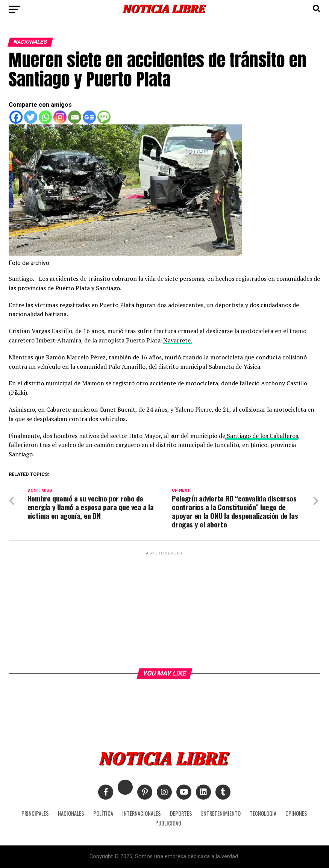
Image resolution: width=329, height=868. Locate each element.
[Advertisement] (164, 609)
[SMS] (104, 117)
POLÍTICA (103, 813)
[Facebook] (16, 117)
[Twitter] (31, 117)
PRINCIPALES (35, 813)
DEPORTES (181, 813)
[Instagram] (60, 117)
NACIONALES (71, 813)
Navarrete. (178, 340)
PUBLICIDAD (168, 823)
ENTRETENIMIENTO (221, 813)
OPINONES (296, 813)
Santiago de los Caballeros (262, 436)
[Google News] (89, 117)
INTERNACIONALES (142, 813)
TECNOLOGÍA (263, 813)
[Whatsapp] (45, 117)
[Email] (75, 117)
